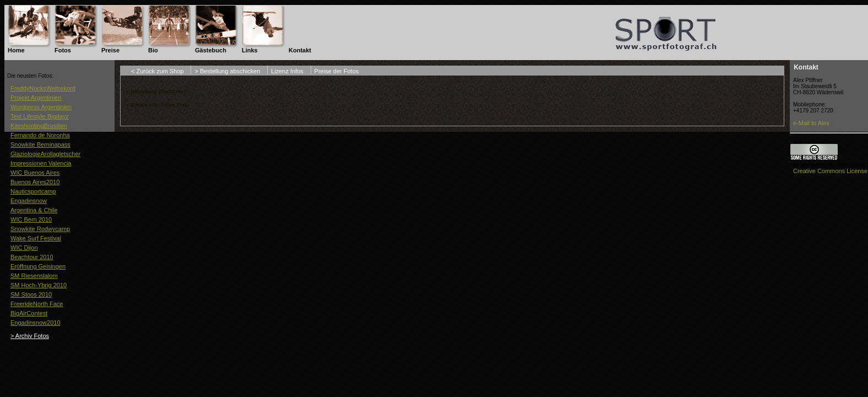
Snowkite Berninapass (40, 144)
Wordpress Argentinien (41, 107)
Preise (110, 50)
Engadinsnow (29, 201)
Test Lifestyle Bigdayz (40, 116)
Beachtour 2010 (32, 257)
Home (16, 50)
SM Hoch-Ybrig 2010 (39, 285)
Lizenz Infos (287, 71)
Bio (153, 50)
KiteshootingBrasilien (39, 126)
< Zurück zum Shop (158, 71)
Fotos (63, 50)
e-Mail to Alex (811, 123)
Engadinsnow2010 (36, 323)
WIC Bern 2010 (31, 219)
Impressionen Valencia (41, 163)
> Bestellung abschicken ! (157, 91)
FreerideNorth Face (37, 304)
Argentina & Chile (34, 210)
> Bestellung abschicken (227, 71)
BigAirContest (29, 313)
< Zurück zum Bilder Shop (158, 104)
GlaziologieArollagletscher (45, 154)
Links (250, 50)
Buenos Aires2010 (35, 182)
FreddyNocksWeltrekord (43, 88)
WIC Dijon (24, 248)
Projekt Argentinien (36, 98)
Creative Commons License (830, 171)
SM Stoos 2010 (31, 294)
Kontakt (300, 50)
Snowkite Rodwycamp (40, 229)
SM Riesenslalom (34, 276)
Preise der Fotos (337, 71)
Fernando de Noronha (40, 135)
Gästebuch (211, 50)
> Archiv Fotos (30, 336)
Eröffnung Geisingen (38, 266)
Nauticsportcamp (33, 191)
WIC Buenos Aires (35, 173)
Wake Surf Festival (36, 238)
